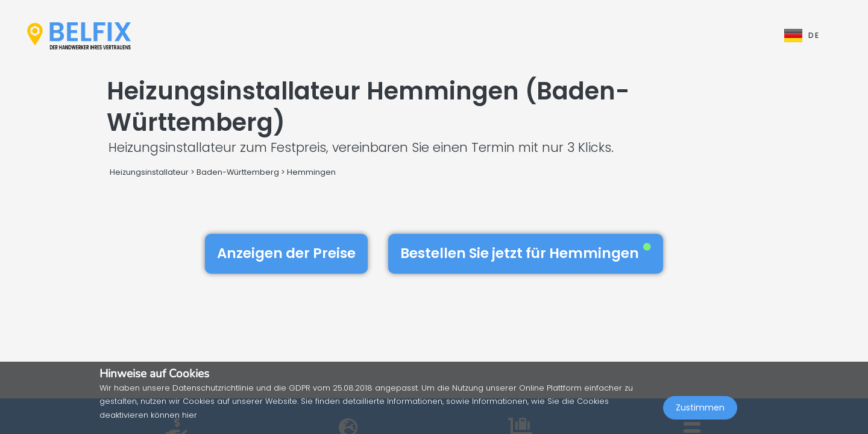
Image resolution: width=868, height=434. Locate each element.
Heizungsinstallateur (149, 172)
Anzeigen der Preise (286, 253)
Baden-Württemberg (238, 172)
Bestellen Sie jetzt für (526, 253)
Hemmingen (311, 172)
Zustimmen (700, 407)
